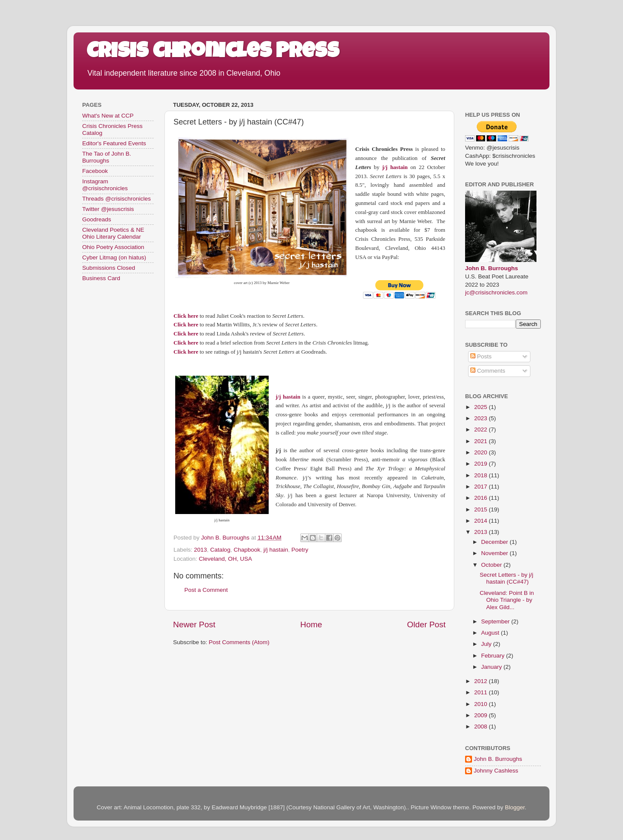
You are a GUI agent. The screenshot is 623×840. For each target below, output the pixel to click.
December (495, 542)
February (494, 656)
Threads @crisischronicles (117, 199)
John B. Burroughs (491, 268)
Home (311, 624)
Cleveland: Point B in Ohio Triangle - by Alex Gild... (507, 600)
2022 (482, 430)
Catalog (220, 550)
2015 (482, 509)
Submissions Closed (109, 268)
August (491, 633)
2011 (482, 692)
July (487, 644)
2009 (482, 715)
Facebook (95, 171)
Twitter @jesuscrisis (108, 209)
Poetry (300, 550)
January (492, 667)
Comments (488, 371)
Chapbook (247, 550)
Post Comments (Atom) (239, 642)
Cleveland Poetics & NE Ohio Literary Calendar (113, 233)
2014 (482, 521)
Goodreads (97, 219)
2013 (200, 550)
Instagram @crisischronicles (105, 185)
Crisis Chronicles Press (213, 53)
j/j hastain (276, 550)
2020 (482, 452)
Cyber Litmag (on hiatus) (114, 257)
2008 (482, 727)
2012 (482, 681)
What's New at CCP (108, 116)
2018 (482, 475)
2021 (482, 441)
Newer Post (194, 624)
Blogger (515, 807)
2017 (482, 487)
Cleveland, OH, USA (226, 559)
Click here (186, 316)
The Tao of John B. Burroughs (107, 157)
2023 (482, 418)
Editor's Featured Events (114, 143)
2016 (482, 498)
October (492, 565)
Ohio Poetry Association (113, 247)
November (495, 553)
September (496, 621)
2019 (482, 464)
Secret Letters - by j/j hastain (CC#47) (507, 578)
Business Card (101, 278)
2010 (482, 704)
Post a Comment (206, 590)
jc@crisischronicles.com (496, 292)
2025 (482, 407)
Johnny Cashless (496, 771)
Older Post (426, 624)
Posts (481, 356)
